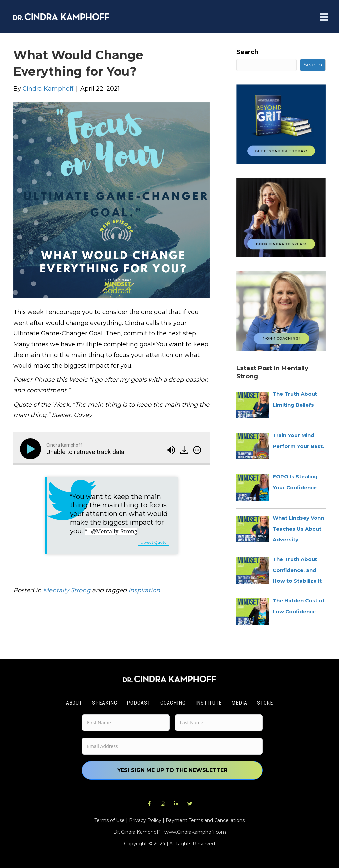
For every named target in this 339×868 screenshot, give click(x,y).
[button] (149, 804)
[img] (197, 450)
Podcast (139, 703)
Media (239, 703)
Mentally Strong (67, 590)
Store (265, 703)
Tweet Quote (154, 542)
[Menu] (324, 17)
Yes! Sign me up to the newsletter (172, 770)
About (74, 703)
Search (247, 52)
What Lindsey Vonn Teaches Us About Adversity (298, 529)
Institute (209, 703)
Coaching (173, 703)
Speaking (105, 703)
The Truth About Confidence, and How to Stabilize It (297, 570)
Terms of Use (110, 820)
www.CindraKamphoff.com (195, 832)
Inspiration (144, 590)
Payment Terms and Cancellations (205, 820)
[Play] (32, 449)
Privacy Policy (145, 820)
